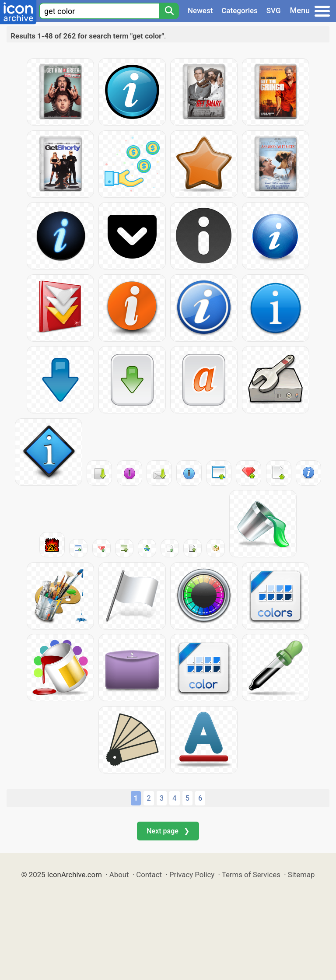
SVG (274, 10)
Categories (240, 10)
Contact (149, 875)
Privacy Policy (192, 875)
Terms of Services (251, 875)
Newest (200, 10)
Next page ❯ (168, 831)
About (119, 875)
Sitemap (301, 875)
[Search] (169, 11)
